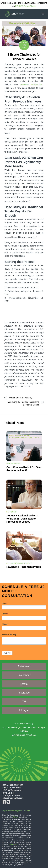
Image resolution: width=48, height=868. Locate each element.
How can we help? (10, 635)
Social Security (25, 563)
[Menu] (43, 13)
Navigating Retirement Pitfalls (24, 567)
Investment (24, 675)
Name (5, 603)
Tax (24, 701)
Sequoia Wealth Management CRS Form (16, 811)
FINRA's (16, 817)
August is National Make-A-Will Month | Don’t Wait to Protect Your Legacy (22, 519)
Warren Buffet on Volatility (20, 398)
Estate (24, 684)
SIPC (15, 844)
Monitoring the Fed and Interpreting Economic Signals (23, 403)
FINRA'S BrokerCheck (25, 6)
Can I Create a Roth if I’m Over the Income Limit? (24, 469)
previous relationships (32, 85)
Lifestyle (24, 710)
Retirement (16, 464)
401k (8, 464)
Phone (5, 624)
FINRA (11, 844)
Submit (7, 653)
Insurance (24, 693)
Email (5, 614)
